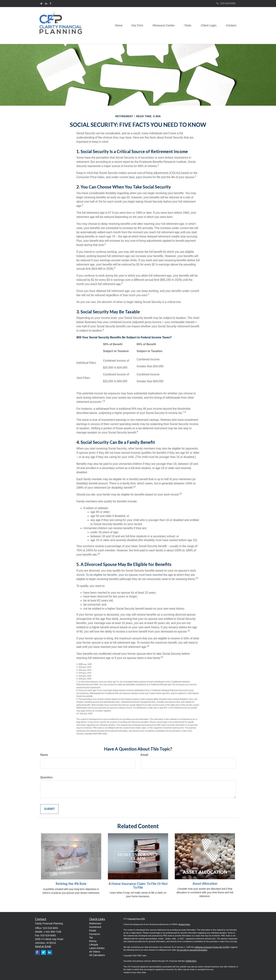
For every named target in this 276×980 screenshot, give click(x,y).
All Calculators (97, 955)
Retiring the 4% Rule (71, 884)
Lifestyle (94, 945)
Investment (95, 927)
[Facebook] (51, 4)
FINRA (189, 961)
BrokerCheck (184, 924)
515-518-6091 (226, 3)
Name (44, 755)
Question (46, 777)
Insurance (95, 934)
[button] (135, 25)
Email (144, 755)
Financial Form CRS (136, 919)
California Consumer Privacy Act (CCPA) (212, 947)
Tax (91, 938)
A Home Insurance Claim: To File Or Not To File (138, 886)
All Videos (95, 952)
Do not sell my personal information (192, 950)
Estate (93, 931)
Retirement (95, 923)
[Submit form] (49, 809)
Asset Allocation (205, 883)
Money (93, 941)
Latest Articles (97, 948)
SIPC (194, 961)
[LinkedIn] (46, 4)
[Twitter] (41, 4)
